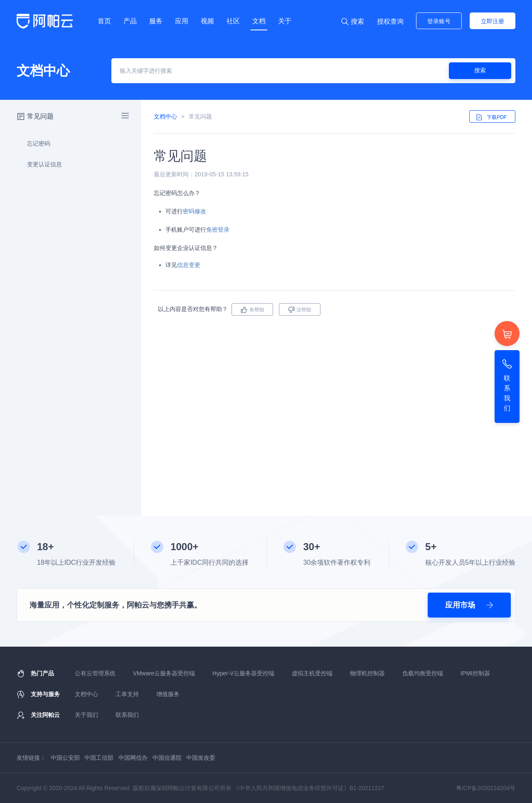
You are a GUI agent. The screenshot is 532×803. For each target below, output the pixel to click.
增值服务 (168, 694)
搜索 (480, 70)
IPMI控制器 (475, 673)
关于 (285, 21)
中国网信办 (133, 758)
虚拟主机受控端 (312, 673)
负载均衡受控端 (423, 673)
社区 (233, 21)
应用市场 (469, 605)
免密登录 (218, 230)
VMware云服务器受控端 (164, 673)
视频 (207, 21)
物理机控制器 (367, 673)
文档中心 (165, 116)
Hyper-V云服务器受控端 (243, 673)
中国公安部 (65, 758)
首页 (104, 21)
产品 (130, 21)
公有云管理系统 (95, 673)
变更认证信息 (40, 164)
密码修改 (195, 211)
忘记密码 (34, 143)
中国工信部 (99, 758)
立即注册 (493, 21)
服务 (156, 21)
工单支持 (127, 694)
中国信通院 (167, 758)
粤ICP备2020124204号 (486, 788)
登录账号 (439, 21)
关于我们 (86, 715)
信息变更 (189, 265)
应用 (182, 21)
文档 (259, 21)
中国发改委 (201, 758)
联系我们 (127, 715)
